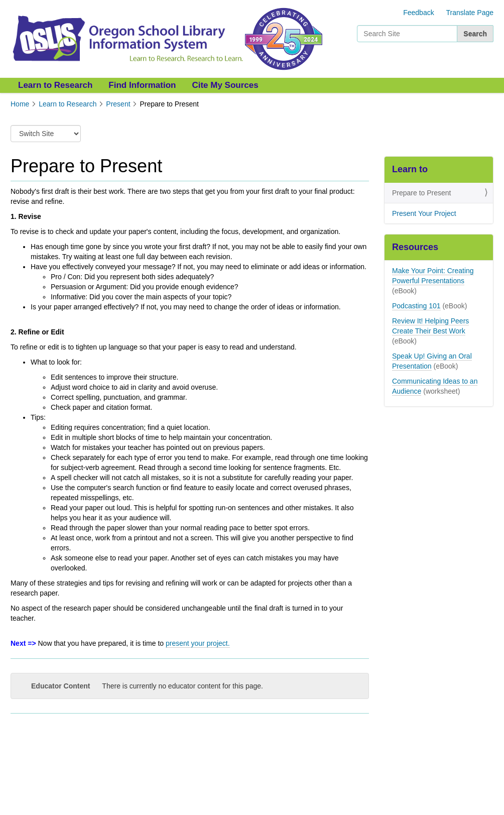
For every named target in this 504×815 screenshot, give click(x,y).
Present (118, 104)
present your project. (198, 643)
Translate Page (470, 13)
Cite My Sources (225, 85)
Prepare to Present (422, 193)
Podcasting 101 (416, 306)
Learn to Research (55, 85)
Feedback (418, 13)
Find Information (142, 85)
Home (20, 104)
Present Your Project (424, 213)
